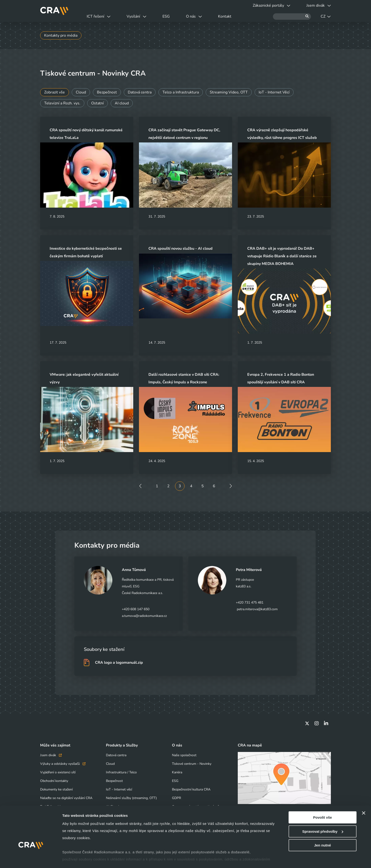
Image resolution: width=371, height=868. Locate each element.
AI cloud (122, 103)
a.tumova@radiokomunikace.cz (144, 616)
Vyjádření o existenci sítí (58, 772)
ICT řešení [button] (99, 16)
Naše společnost (184, 755)
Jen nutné (322, 828)
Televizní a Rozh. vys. (62, 103)
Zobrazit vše (55, 92)
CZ (326, 16)
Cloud (81, 92)
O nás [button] (194, 16)
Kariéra (177, 772)
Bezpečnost (107, 92)
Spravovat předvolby (323, 815)
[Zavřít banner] (364, 796)
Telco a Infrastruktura (181, 92)
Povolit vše (322, 801)
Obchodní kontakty (54, 781)
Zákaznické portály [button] (271, 5)
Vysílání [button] (136, 16)
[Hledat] (292, 17)
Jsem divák (51, 755)
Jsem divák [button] (319, 5)
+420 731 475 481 (250, 602)
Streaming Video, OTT (229, 92)
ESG (166, 16)
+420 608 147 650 (136, 609)
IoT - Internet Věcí (274, 92)
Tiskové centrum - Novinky (192, 764)
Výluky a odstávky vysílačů (63, 764)
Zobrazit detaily (76, 859)
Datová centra (140, 92)
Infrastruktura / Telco (121, 772)
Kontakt (225, 16)
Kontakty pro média (61, 35)
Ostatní (98, 103)
